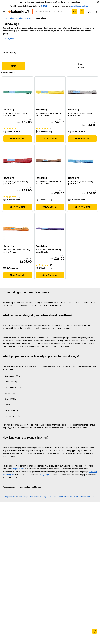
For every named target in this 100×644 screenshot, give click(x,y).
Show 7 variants (18, 139)
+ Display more (9, 39)
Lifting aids (52, 497)
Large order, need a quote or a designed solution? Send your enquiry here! (50, 2)
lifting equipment (18, 469)
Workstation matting (38, 497)
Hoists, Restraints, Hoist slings (21, 18)
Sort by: (80, 64)
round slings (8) (10, 53)
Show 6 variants (18, 275)
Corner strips (23, 497)
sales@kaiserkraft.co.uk (81, 6)
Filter (13, 66)
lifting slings (44, 475)
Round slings (40, 18)
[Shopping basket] (95, 12)
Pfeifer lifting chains (87, 497)
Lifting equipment (10, 497)
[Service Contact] (95, 631)
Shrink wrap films (71, 497)
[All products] (4, 12)
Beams (60, 497)
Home (5, 18)
